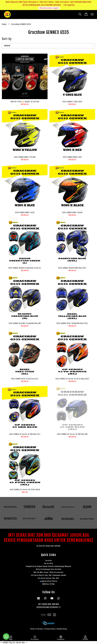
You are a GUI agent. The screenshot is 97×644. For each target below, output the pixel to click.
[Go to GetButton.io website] (6, 641)
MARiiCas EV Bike (49, 584)
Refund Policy (62, 629)
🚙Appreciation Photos (48, 581)
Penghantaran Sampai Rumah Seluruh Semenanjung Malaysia (48, 566)
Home (4, 24)
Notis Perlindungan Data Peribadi (49, 569)
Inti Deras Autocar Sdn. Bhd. (49, 578)
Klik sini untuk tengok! (49, 8)
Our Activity (49, 563)
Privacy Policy (50, 629)
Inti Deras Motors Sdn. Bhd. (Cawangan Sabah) (49, 575)
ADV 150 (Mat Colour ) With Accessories (48, 572)
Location (49, 560)
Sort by (7, 39)
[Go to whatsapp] (6, 636)
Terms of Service (36, 629)
